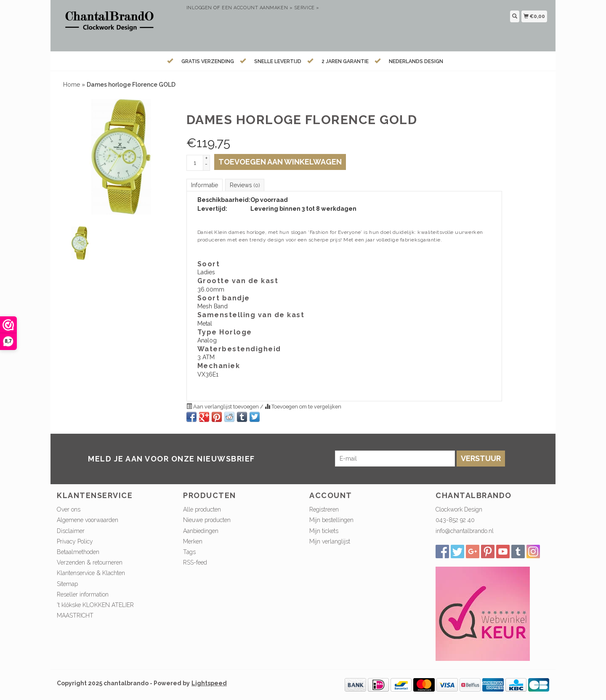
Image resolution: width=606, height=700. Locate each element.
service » (307, 8)
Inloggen (199, 8)
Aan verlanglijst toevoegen (223, 407)
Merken (193, 541)
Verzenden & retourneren (90, 562)
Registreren (324, 509)
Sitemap (67, 584)
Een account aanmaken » (257, 8)
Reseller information (83, 594)
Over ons (69, 509)
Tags (189, 552)
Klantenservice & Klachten (91, 573)
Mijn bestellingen (331, 520)
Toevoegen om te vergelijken (303, 407)
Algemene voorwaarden (88, 520)
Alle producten (202, 509)
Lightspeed (209, 683)
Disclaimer (71, 531)
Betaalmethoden (78, 552)
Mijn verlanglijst (330, 541)
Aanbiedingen (201, 531)
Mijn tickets (324, 531)
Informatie (205, 185)
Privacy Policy (75, 541)
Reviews (245, 185)
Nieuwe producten (207, 520)
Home (72, 85)
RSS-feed (195, 562)
